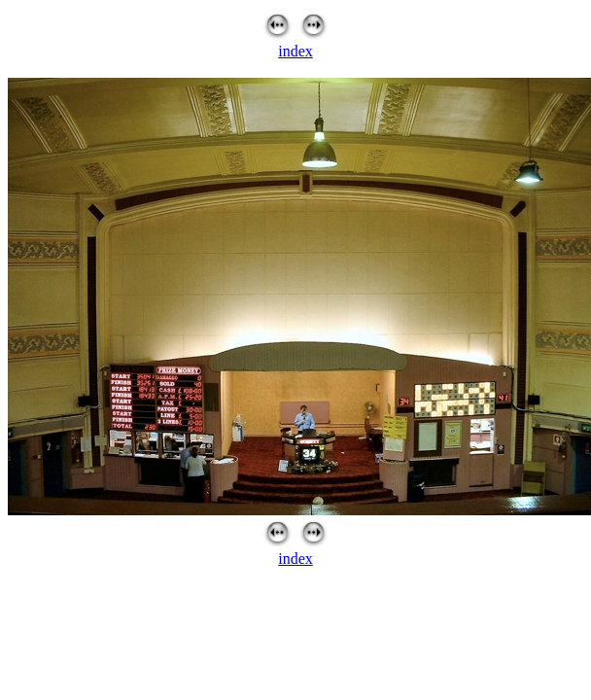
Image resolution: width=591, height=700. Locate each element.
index (295, 51)
